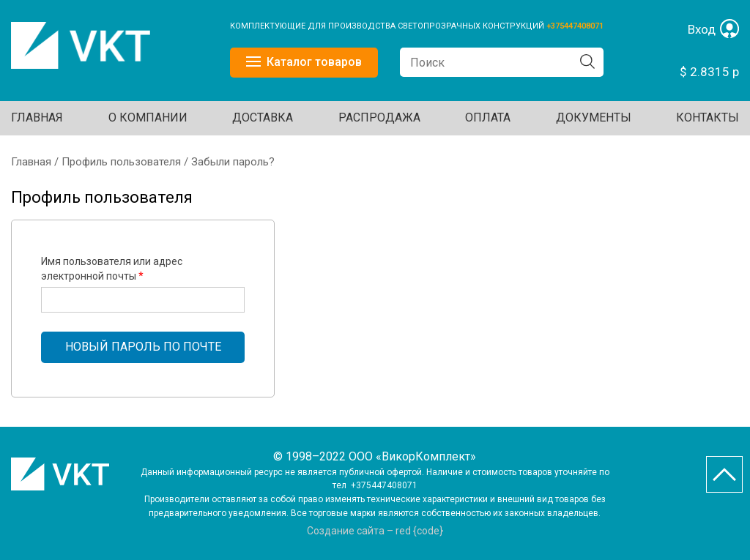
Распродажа (379, 117)
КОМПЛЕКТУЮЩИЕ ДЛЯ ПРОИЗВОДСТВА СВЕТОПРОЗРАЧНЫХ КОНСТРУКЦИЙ (388, 26)
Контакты (708, 117)
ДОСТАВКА (263, 117)
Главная (37, 117)
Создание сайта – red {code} (375, 531)
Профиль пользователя (121, 162)
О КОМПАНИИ (148, 117)
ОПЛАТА (488, 117)
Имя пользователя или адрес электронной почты (112, 269)
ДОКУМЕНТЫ (594, 117)
